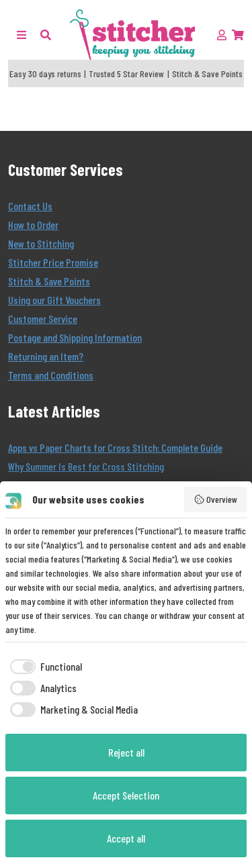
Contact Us (30, 206)
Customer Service (43, 319)
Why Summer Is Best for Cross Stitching (86, 466)
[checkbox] (44, 667)
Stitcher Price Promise (53, 262)
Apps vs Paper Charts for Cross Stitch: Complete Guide (115, 447)
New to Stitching (41, 243)
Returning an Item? (46, 356)
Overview (216, 499)
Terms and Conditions (51, 375)
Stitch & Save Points (49, 281)
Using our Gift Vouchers (54, 300)
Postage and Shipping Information (75, 337)
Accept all (126, 838)
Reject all (126, 752)
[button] (46, 35)
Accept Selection (126, 795)
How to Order (33, 225)
